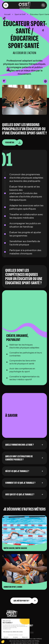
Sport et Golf (20, 14)
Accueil (7, 14)
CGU (32, 632)
